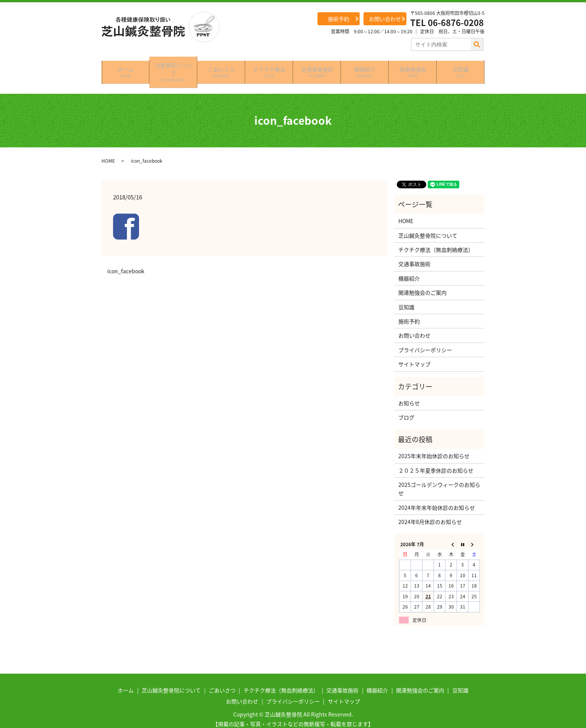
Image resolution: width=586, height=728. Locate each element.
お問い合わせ (385, 19)
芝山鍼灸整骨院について (428, 224)
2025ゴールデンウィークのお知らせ (439, 477)
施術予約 (339, 19)
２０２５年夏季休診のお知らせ (436, 459)
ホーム (126, 66)
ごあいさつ (221, 66)
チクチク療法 (269, 66)
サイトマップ (414, 353)
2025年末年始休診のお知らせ (434, 444)
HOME (108, 149)
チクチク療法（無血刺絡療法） (436, 238)
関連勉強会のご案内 (422, 281)
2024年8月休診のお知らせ (430, 510)
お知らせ (409, 391)
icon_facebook (126, 260)
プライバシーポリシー (425, 338)
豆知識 (461, 66)
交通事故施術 (317, 66)
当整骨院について (174, 66)
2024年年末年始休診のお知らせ (437, 496)
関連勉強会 (413, 66)
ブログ (406, 406)
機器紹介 (365, 66)
